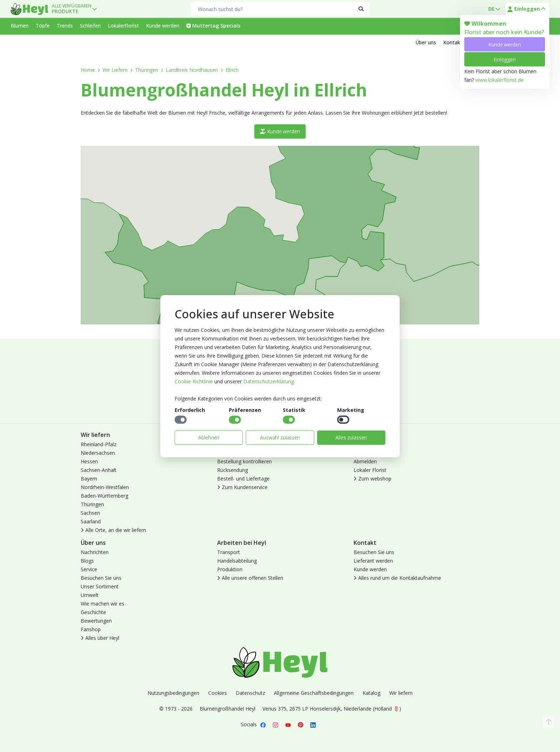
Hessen (89, 461)
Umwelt (90, 595)
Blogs (87, 561)
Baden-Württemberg (104, 496)
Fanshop (91, 629)
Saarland (91, 521)
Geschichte (93, 612)
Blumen (20, 26)
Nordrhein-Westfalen (105, 487)
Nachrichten (95, 552)
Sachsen (90, 513)
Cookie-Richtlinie (194, 381)
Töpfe (43, 26)
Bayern (89, 479)
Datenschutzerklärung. (269, 381)
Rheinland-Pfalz (99, 444)
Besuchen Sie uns (101, 578)
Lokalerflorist (123, 26)
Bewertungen (96, 621)
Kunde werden (504, 44)
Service (89, 569)
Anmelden (365, 444)
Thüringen (147, 70)
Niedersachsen (98, 453)
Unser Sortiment (100, 586)
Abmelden (365, 461)
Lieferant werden (373, 561)
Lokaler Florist (370, 470)
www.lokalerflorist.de (499, 80)
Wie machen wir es (102, 604)
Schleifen (90, 26)
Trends (65, 26)
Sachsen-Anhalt (99, 470)
